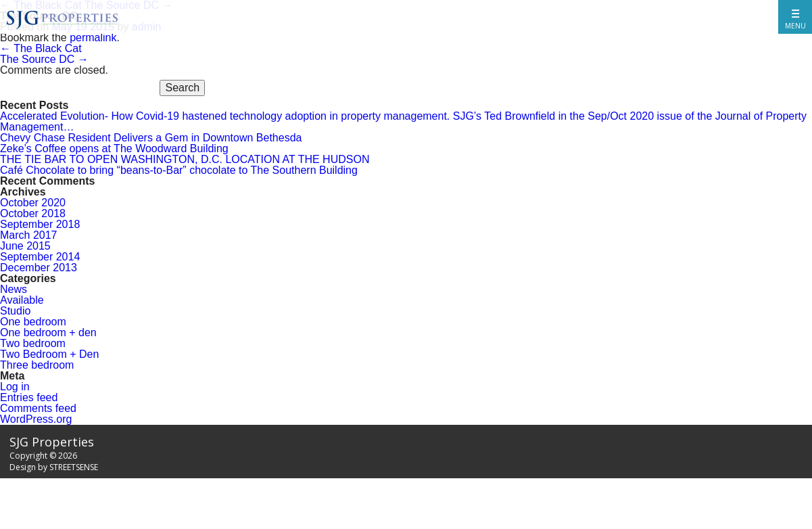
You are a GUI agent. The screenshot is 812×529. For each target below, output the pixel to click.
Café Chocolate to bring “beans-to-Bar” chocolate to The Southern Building (179, 170)
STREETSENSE (74, 467)
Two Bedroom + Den (49, 354)
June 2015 (25, 246)
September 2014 (40, 257)
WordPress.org (36, 419)
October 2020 (33, 203)
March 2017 (29, 235)
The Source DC (44, 59)
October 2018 (33, 213)
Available (22, 300)
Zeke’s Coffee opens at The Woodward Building (114, 148)
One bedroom (33, 322)
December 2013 (39, 268)
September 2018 (40, 224)
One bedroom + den (48, 332)
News (14, 289)
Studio (15, 311)
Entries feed (29, 397)
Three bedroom (37, 365)
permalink (93, 38)
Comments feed (38, 408)
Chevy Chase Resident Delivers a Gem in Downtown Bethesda (151, 138)
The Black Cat (41, 48)
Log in (15, 387)
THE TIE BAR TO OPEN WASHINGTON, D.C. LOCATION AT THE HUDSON (185, 159)
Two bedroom (33, 343)
